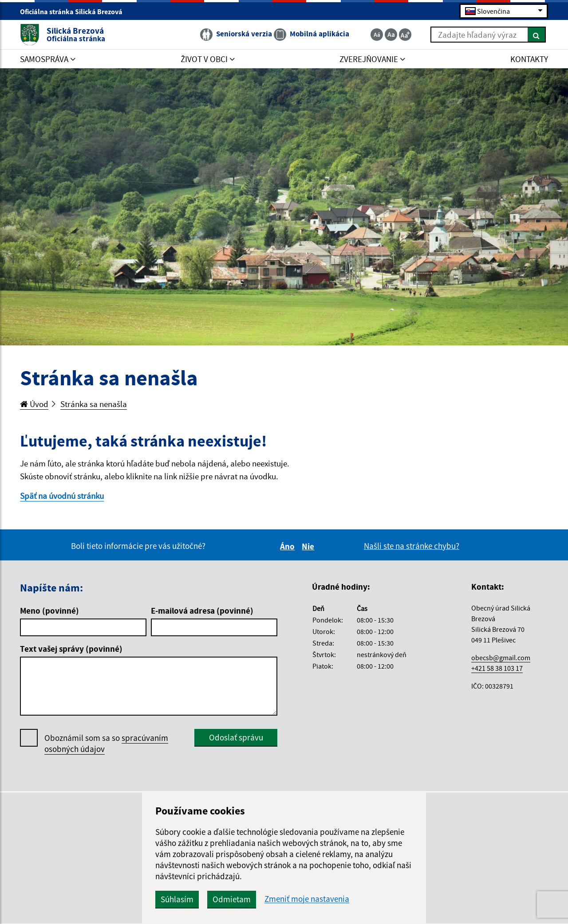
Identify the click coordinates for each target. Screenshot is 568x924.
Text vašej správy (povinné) (71, 649)
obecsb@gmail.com (501, 658)
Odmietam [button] (232, 899)
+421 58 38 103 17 (497, 668)
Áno (289, 546)
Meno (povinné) (49, 611)
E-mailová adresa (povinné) (202, 611)
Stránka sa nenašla (94, 404)
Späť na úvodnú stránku (62, 496)
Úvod (34, 404)
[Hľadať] (537, 35)
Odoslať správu (236, 737)
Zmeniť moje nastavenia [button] (307, 899)
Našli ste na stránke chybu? (412, 546)
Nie (309, 546)
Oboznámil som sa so (106, 744)
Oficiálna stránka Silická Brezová (75, 12)
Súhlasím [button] (177, 899)
